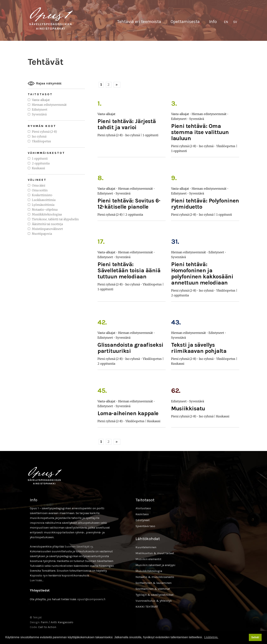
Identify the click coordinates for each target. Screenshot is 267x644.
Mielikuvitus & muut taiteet (155, 553)
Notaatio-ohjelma (45, 210)
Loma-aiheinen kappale (128, 413)
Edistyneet (40, 109)
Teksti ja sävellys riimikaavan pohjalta (199, 348)
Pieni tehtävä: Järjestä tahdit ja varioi (127, 124)
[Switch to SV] (235, 22)
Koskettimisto (42, 195)
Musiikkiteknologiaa (47, 214)
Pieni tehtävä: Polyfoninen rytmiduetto (205, 204)
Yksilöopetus (41, 141)
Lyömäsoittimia (43, 205)
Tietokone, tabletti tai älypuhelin (55, 219)
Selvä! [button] (255, 637)
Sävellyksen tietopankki (51, 19)
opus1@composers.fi (91, 599)
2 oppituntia (41, 163)
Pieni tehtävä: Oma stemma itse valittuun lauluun (200, 132)
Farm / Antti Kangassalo (57, 622)
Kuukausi (38, 168)
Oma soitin (40, 190)
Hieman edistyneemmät (49, 105)
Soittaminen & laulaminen (154, 583)
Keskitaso (142, 514)
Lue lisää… (37, 580)
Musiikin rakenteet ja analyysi (155, 565)
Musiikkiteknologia (149, 571)
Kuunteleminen (146, 547)
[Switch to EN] (226, 22)
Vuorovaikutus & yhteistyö (154, 601)
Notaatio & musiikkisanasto (155, 577)
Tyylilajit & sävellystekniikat (155, 595)
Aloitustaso (143, 508)
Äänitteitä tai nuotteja (47, 224)
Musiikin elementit (148, 559)
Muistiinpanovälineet (47, 229)
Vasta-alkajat (41, 100)
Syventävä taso (145, 526)
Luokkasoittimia (44, 200)
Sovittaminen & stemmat (153, 589)
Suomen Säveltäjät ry (79, 546)
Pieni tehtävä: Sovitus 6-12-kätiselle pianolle (129, 204)
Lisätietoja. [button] (211, 637)
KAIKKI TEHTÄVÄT (147, 607)
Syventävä (39, 114)
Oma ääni (39, 185)
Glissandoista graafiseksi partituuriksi (130, 348)
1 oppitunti (40, 158)
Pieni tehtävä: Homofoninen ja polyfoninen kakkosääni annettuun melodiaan (202, 273)
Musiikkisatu (188, 408)
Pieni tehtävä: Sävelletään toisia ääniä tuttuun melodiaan (129, 270)
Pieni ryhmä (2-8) (44, 132)
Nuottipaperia (42, 234)
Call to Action (47, 627)
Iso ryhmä (39, 136)
